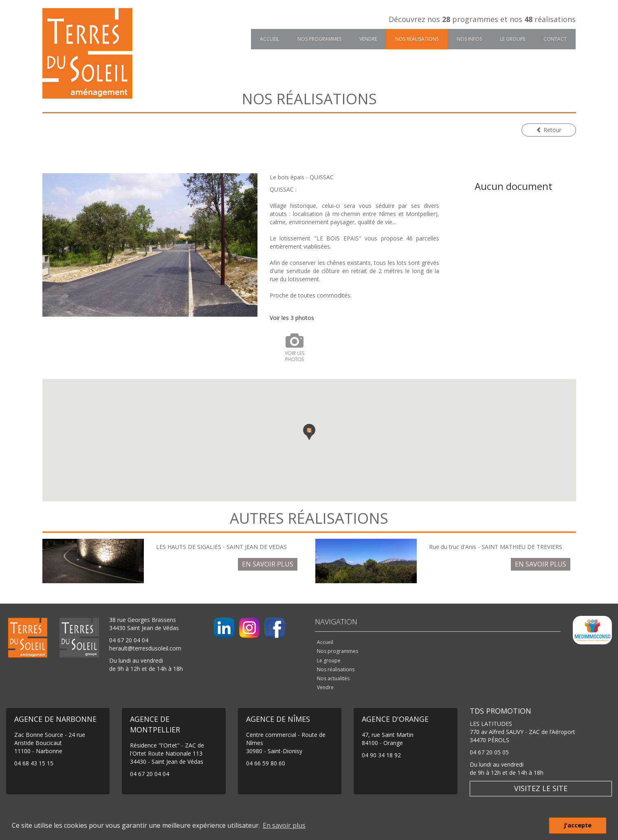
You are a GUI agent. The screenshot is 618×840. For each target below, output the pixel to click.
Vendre (368, 39)
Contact (555, 39)
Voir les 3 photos (292, 318)
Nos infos (469, 39)
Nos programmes (319, 39)
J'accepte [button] (578, 825)
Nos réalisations (417, 39)
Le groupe (513, 39)
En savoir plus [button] (284, 825)
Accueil (270, 39)
